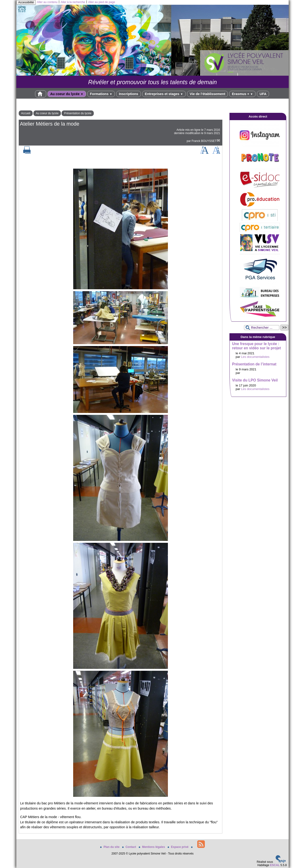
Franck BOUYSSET (204, 141)
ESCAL (275, 865)
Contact (130, 847)
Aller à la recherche (73, 2)
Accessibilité (26, 2)
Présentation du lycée (78, 113)
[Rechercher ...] (262, 328)
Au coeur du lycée (67, 94)
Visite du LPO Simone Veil (255, 380)
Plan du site (110, 847)
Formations (101, 94)
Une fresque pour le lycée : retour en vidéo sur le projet (256, 346)
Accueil (26, 113)
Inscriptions (129, 94)
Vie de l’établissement (207, 94)
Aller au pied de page (101, 2)
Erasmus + (242, 94)
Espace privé (178, 847)
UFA (263, 94)
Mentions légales (152, 847)
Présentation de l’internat (254, 364)
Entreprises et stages (164, 94)
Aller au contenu (47, 2)
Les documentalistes (255, 357)
